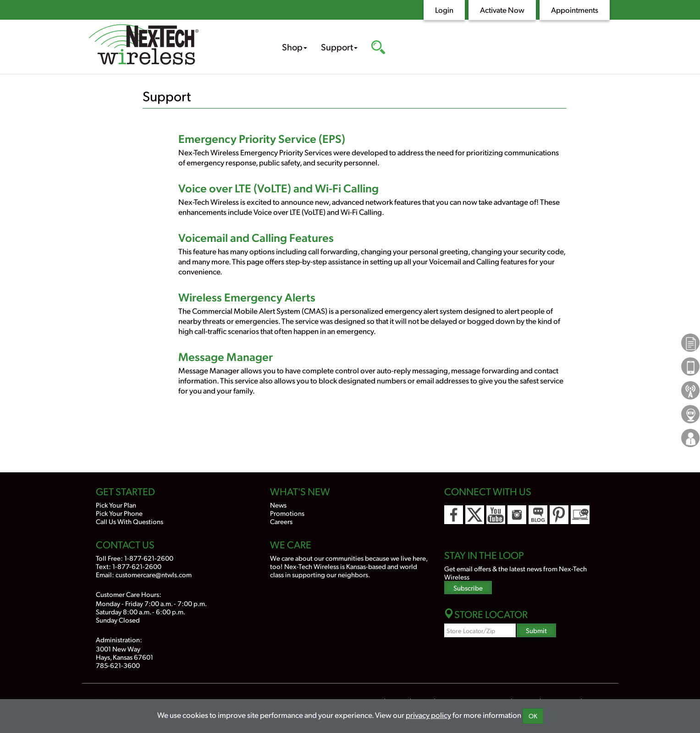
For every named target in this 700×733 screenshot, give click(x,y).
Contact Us (125, 544)
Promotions (287, 513)
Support (339, 47)
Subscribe (468, 588)
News (278, 505)
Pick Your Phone (119, 513)
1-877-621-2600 (149, 558)
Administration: (119, 639)
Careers (281, 521)
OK (533, 716)
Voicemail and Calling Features (256, 237)
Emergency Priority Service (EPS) (262, 138)
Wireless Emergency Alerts (247, 297)
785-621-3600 (118, 665)
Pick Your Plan (116, 505)
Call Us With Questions (130, 521)
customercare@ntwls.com (154, 574)
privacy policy (428, 715)
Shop (295, 47)
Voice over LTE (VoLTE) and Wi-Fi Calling (278, 188)
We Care (291, 544)
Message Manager (226, 356)
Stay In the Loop (484, 555)
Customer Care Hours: (129, 594)
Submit (536, 630)
